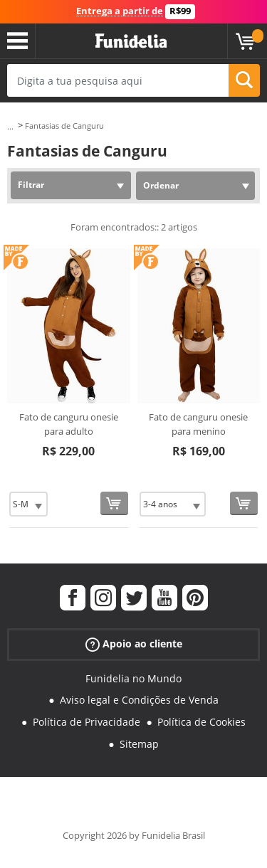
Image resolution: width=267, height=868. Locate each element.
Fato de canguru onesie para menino (198, 424)
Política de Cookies (201, 722)
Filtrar (31, 185)
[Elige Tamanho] (28, 504)
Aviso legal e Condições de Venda (139, 700)
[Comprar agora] (114, 503)
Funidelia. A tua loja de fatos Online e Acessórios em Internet (131, 41)
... (10, 126)
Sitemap (139, 744)
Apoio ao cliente (134, 644)
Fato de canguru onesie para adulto (69, 424)
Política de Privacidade (87, 722)
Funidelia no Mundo (133, 678)
